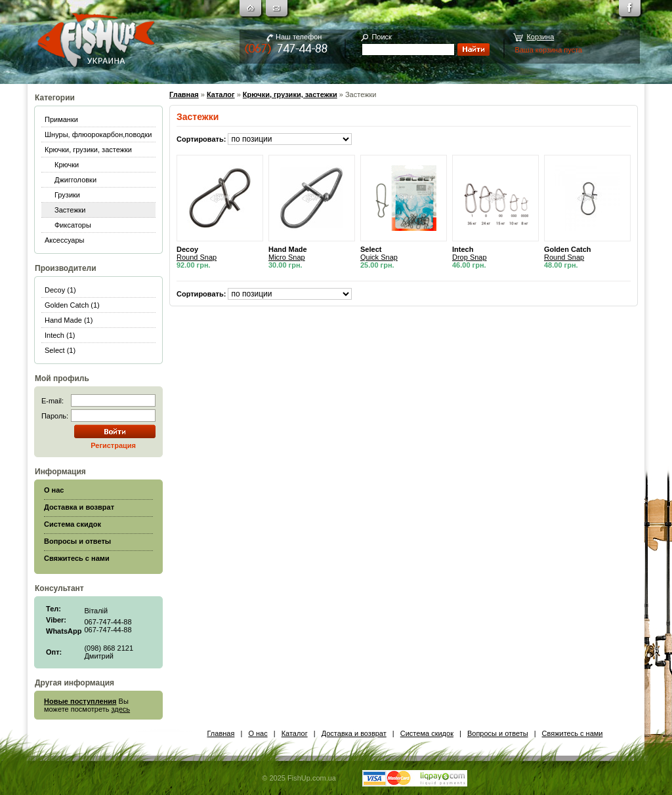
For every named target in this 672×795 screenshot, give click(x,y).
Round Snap (197, 257)
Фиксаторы (73, 225)
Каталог (221, 94)
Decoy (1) (60, 290)
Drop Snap (470, 257)
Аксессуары (64, 240)
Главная (184, 94)
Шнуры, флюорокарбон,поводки (98, 134)
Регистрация (113, 445)
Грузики (67, 195)
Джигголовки (75, 180)
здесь (121, 709)
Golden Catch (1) (72, 305)
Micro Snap (287, 257)
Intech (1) (60, 335)
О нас (258, 733)
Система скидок (427, 733)
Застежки (70, 210)
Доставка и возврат (354, 733)
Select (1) (60, 350)
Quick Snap (379, 257)
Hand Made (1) (69, 320)
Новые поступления (80, 701)
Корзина (540, 37)
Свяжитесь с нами (573, 733)
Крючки (67, 165)
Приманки (61, 119)
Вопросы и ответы (498, 733)
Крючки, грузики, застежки (88, 150)
